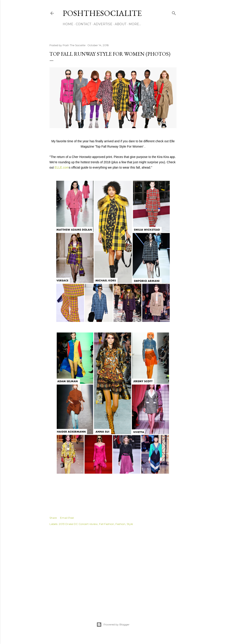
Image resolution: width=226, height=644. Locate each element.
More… (135, 24)
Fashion (120, 524)
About (121, 24)
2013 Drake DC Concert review (78, 524)
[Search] (174, 12)
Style (130, 524)
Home (68, 24)
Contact (83, 24)
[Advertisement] (113, 569)
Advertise (103, 24)
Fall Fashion (107, 524)
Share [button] (53, 518)
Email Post (67, 518)
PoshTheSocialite (102, 13)
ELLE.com (61, 167)
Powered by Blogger (113, 625)
